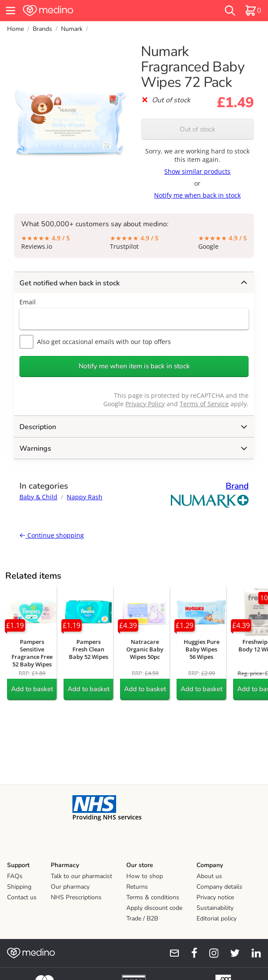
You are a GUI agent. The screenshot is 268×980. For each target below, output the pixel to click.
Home (15, 29)
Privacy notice (215, 897)
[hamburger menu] (11, 11)
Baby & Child (38, 497)
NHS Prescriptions (76, 897)
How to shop (145, 876)
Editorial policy (217, 918)
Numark (72, 29)
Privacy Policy (145, 404)
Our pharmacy (70, 887)
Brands (42, 29)
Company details (219, 887)
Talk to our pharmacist (81, 876)
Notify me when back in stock (197, 195)
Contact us (22, 897)
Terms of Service (204, 404)
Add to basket (32, 689)
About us (209, 876)
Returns (137, 887)
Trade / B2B (142, 918)
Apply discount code (154, 908)
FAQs (15, 876)
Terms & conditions (153, 897)
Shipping (19, 887)
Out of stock (198, 129)
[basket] (253, 11)
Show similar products (197, 171)
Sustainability (215, 908)
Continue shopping (52, 535)
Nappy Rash (85, 497)
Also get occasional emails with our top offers (95, 342)
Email (28, 302)
